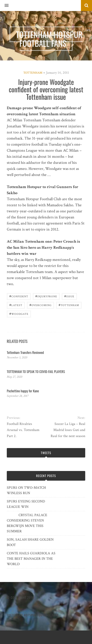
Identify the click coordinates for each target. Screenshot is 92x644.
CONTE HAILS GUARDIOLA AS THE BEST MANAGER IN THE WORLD (31, 559)
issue (69, 296)
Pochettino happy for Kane (23, 391)
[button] (4, 6)
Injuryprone (46, 296)
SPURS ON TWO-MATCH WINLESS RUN (26, 490)
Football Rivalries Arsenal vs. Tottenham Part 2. (23, 430)
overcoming (40, 305)
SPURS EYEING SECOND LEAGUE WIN (26, 504)
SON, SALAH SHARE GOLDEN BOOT (30, 542)
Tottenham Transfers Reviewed (25, 352)
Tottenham (33, 73)
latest (16, 305)
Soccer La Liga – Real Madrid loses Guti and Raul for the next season (68, 430)
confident (19, 296)
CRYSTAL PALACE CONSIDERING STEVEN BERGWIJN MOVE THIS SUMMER (27, 523)
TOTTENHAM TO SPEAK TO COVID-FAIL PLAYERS (36, 371)
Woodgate (19, 314)
